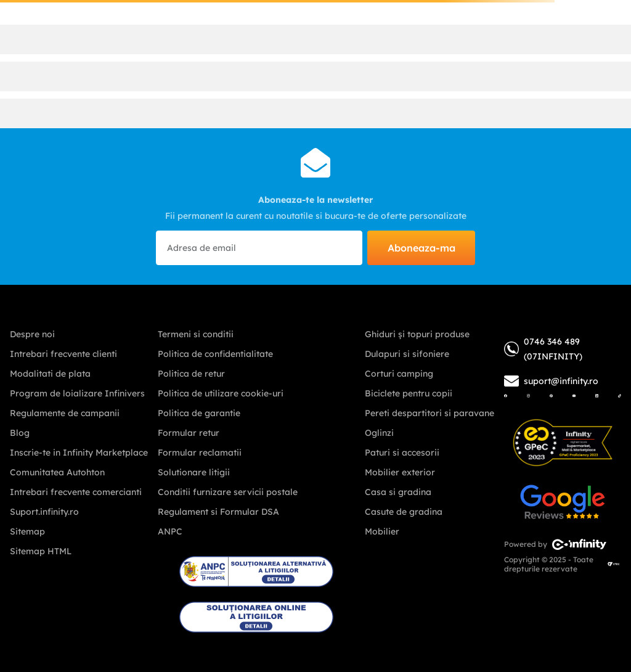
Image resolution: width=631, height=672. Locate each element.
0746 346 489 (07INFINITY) (543, 349)
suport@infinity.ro (561, 381)
